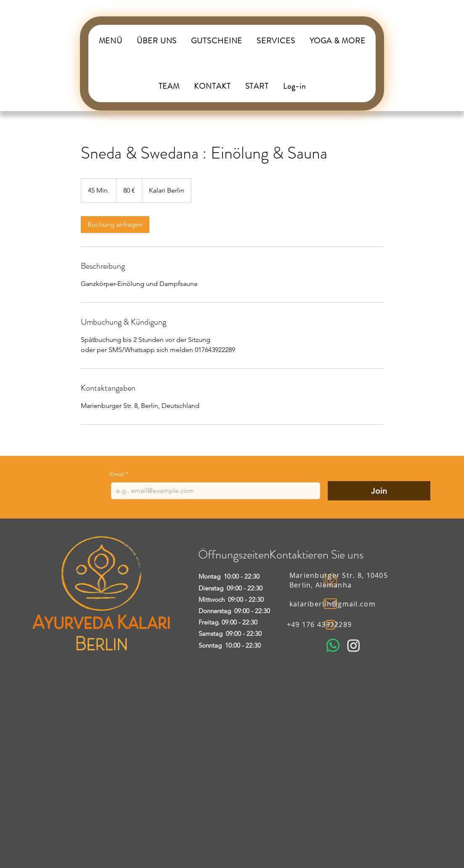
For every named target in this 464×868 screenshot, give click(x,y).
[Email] (213, 491)
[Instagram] (354, 645)
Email (119, 474)
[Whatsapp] (333, 645)
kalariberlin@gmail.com (333, 604)
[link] (115, 225)
